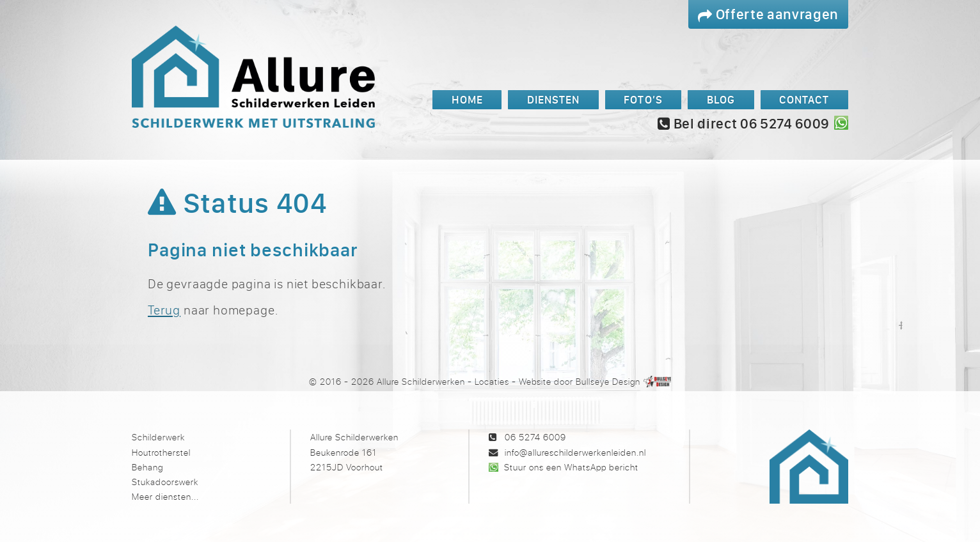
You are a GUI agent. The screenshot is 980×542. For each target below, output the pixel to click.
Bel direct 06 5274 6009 (743, 123)
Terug (164, 310)
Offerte (768, 14)
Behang (147, 467)
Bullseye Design (608, 381)
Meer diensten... (165, 496)
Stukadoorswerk (165, 482)
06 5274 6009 (535, 437)
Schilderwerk (158, 437)
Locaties (492, 381)
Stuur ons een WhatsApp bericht (571, 467)
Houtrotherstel (161, 452)
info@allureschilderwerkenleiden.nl (575, 452)
